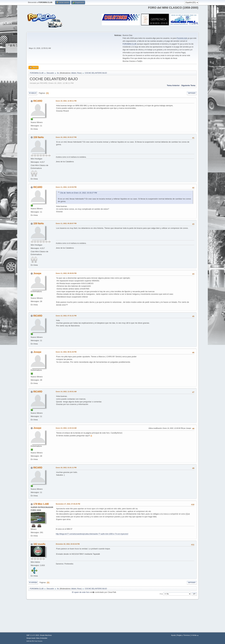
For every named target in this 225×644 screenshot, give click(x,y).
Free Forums (38, 641)
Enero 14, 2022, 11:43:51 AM (66, 392)
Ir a (161, 594)
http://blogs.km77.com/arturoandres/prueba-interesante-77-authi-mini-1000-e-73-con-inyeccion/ (92, 534)
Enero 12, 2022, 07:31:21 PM (66, 316)
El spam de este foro (81, 592)
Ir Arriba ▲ (195, 635)
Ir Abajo (33, 93)
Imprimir (192, 93)
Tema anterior (173, 85)
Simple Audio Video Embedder (37, 638)
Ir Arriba (33, 583)
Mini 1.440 (43, 504)
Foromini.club (182, 38)
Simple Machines (46, 635)
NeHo (41, 137)
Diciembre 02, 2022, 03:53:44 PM (68, 544)
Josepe (37, 273)
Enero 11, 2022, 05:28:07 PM (66, 223)
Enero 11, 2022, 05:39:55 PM (66, 273)
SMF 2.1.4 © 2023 (33, 635)
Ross (79, 73)
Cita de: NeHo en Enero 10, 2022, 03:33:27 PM (78, 193)
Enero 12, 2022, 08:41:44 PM (66, 352)
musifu (42, 544)
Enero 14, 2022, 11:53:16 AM (66, 428)
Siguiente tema (188, 85)
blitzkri (74, 73)
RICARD (38, 101)
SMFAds (29, 641)
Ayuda (173, 635)
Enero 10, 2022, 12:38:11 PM (66, 101)
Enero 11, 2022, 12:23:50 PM (66, 187)
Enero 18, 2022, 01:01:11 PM (66, 468)
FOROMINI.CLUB (130, 44)
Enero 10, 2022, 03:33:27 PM (66, 137)
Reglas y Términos (183, 635)
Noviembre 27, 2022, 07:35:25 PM (68, 504)
